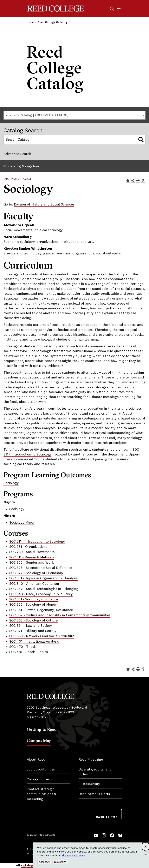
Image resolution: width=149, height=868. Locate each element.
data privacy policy (74, 856)
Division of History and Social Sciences (44, 205)
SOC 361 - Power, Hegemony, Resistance (41, 610)
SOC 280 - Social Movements (32, 552)
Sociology (11, 483)
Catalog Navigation (24, 166)
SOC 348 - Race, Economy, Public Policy (41, 594)
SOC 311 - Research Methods (32, 557)
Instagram (104, 835)
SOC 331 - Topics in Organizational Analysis (43, 578)
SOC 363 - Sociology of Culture (33, 621)
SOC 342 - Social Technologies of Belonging (44, 589)
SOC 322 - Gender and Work (32, 563)
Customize (60, 862)
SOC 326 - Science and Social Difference (41, 568)
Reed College (55, 9)
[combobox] (74, 115)
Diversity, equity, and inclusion (95, 772)
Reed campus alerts (94, 794)
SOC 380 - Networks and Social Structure (42, 636)
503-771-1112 (37, 717)
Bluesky (120, 835)
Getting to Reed (42, 729)
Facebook (112, 835)
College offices (38, 779)
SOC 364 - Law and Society (31, 626)
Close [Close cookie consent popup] (146, 850)
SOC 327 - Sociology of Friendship (36, 573)
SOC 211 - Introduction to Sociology (37, 542)
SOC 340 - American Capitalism (34, 584)
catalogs (28, 865)
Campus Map (39, 741)
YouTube (96, 835)
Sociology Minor (22, 523)
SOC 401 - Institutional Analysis (34, 642)
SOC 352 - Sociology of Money (33, 605)
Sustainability (89, 784)
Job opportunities (41, 770)
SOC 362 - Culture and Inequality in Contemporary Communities (60, 615)
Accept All (45, 862)
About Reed (36, 760)
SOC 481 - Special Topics (29, 652)
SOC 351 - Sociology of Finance (34, 599)
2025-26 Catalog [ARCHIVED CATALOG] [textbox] (37, 115)
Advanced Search (17, 154)
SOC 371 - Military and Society (33, 631)
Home (30, 22)
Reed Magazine (91, 760)
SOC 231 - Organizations (28, 547)
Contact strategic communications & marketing (42, 794)
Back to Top (107, 817)
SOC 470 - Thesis (23, 647)
